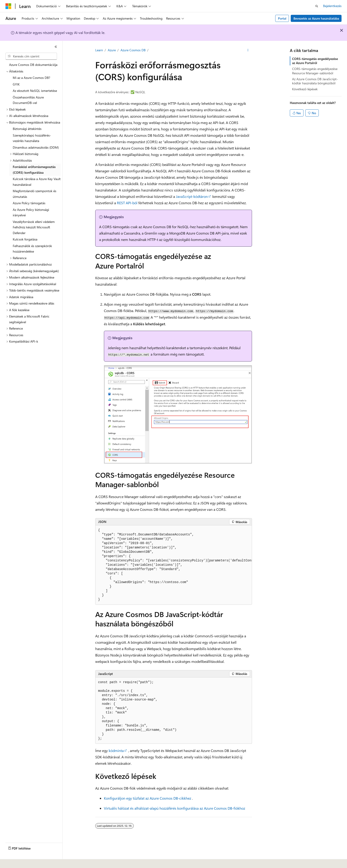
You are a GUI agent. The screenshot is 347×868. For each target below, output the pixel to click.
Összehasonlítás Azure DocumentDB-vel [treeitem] (28, 100)
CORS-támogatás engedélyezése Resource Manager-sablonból (315, 71)
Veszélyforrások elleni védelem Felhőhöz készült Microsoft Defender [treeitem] (34, 227)
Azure (112, 50)
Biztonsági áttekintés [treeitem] (27, 129)
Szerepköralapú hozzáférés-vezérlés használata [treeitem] (32, 138)
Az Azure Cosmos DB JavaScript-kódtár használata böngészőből (315, 81)
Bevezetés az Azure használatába (316, 18)
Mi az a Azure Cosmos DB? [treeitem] (31, 78)
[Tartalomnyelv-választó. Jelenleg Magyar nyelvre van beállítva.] (15, 861)
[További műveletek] (248, 50)
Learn (99, 50)
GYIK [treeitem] (16, 84)
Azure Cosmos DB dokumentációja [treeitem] (33, 65)
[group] (174, 565)
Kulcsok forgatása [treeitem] (25, 239)
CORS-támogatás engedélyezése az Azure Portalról (315, 61)
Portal (282, 18)
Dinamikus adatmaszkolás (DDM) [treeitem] (36, 147)
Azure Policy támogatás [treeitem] (29, 203)
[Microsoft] (8, 6)
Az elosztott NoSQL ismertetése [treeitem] (35, 91)
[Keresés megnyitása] (317, 6)
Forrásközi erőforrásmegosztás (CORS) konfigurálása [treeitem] (34, 170)
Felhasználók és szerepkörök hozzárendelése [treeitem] (32, 249)
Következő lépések (305, 89)
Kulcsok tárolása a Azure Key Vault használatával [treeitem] (37, 182)
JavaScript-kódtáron (192, 196)
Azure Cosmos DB (133, 50)
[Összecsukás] (56, 47)
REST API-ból (127, 203)
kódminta (116, 750)
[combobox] (31, 56)
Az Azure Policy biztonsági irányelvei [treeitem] (31, 212)
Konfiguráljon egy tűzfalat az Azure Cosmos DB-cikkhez (148, 798)
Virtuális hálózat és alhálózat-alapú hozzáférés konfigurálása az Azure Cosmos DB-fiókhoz (175, 808)
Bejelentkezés (332, 6)
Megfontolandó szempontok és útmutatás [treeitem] (35, 194)
